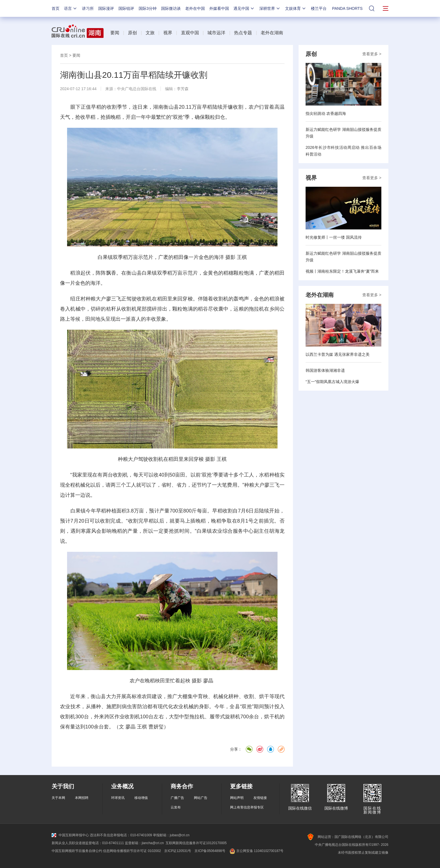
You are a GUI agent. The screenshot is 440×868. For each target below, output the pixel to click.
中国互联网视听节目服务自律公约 (77, 851)
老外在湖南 (272, 33)
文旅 (150, 33)
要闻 (115, 33)
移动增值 (141, 798)
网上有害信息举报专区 (247, 807)
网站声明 (237, 798)
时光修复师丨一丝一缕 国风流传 (334, 237)
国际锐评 (126, 8)
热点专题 (243, 33)
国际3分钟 (148, 8)
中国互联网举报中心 (70, 835)
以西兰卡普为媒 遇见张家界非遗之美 (338, 354)
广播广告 (177, 798)
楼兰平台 (319, 8)
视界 (168, 33)
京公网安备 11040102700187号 (256, 851)
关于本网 (58, 798)
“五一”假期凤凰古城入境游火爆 (332, 382)
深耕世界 (270, 8)
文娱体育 (296, 8)
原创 (132, 33)
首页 (56, 8)
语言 (71, 8)
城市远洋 (216, 33)
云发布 (176, 807)
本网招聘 (82, 798)
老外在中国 (195, 8)
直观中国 (190, 33)
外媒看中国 (219, 8)
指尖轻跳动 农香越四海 (326, 113)
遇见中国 (244, 8)
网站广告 (201, 798)
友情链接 (260, 798)
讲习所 (88, 8)
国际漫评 (106, 8)
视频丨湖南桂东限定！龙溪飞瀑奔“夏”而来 (342, 271)
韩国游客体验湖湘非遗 (325, 370)
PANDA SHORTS (347, 8)
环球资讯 (118, 798)
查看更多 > (372, 54)
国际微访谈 (171, 8)
